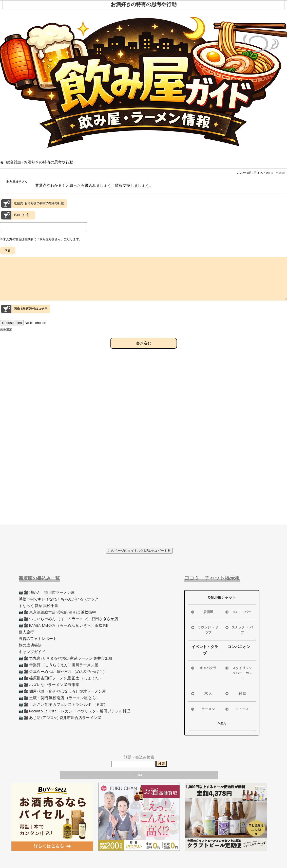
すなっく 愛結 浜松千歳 (39, 606)
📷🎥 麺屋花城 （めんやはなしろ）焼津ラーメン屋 (62, 691)
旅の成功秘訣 (30, 645)
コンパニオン (239, 647)
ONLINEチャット (222, 597)
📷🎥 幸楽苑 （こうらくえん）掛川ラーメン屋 (59, 665)
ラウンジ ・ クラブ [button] (205, 630)
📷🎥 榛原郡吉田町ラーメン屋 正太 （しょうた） (61, 678)
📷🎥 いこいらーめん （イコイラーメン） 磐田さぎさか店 (68, 619)
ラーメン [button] (203, 709)
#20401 (280, 173)
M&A (222, 723)
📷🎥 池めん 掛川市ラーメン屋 (47, 593)
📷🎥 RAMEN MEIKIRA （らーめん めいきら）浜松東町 (64, 626)
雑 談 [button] (235, 694)
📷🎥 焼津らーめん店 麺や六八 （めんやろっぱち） (63, 672)
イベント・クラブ (205, 650)
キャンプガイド (32, 652)
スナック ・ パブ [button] (239, 630)
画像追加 (6, 339)
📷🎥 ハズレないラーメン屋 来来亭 (49, 685)
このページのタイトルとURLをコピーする (139, 551)
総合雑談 (14, 162)
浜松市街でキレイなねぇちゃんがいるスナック (59, 599)
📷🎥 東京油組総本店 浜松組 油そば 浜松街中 (57, 612)
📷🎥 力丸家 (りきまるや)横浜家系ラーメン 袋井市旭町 (66, 659)
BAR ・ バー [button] (238, 612)
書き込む (144, 352)
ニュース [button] (237, 709)
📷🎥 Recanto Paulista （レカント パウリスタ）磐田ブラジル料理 (74, 711)
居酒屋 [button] (202, 612)
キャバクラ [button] (203, 668)
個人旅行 (26, 632)
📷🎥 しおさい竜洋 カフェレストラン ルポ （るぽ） (63, 705)
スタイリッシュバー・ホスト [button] (238, 673)
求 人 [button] (201, 694)
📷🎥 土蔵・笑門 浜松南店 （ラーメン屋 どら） (59, 698)
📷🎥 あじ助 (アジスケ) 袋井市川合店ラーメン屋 (60, 718)
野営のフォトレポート (38, 639)
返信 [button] (271, 173)
